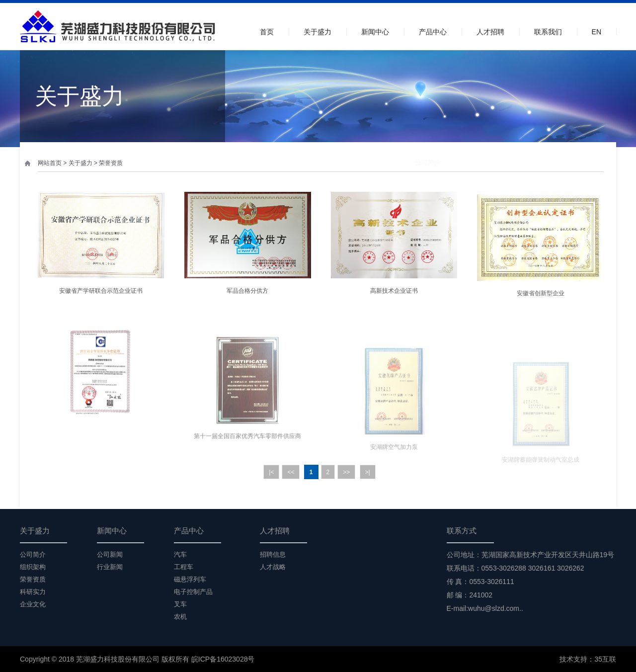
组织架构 (454, 162)
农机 (180, 617)
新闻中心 (375, 32)
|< (271, 472)
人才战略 (273, 567)
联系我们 (548, 32)
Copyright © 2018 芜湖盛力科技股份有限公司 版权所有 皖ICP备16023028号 (137, 659)
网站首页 (50, 163)
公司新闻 (110, 554)
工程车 (184, 567)
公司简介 (411, 162)
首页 (267, 32)
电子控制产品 (193, 592)
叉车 (180, 604)
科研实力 (544, 162)
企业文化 (589, 162)
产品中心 (433, 32)
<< (291, 472)
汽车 (180, 554)
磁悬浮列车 (190, 579)
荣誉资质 (111, 163)
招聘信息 (273, 554)
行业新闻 (110, 567)
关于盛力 (318, 32)
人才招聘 (490, 32)
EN (596, 32)
